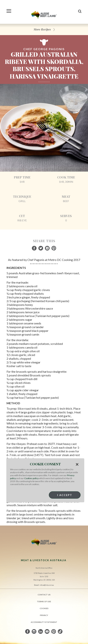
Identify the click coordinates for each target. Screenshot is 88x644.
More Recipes (42, 29)
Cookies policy (31, 478)
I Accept (65, 495)
